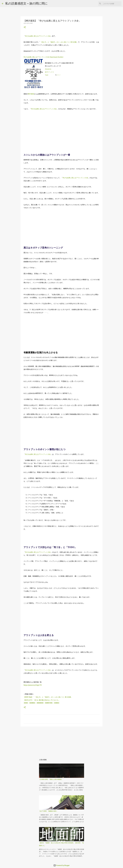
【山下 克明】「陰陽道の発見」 (48, 811)
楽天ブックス (49, 72)
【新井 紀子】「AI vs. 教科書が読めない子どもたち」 (42, 700)
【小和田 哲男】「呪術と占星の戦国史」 (51, 779)
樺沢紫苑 (31, 94)
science (57, 703)
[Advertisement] (62, 126)
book (26, 703)
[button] (25, 27)
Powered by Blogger (62, 865)
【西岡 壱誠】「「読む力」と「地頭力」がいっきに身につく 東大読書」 (48, 697)
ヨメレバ (59, 75)
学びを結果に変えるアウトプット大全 (38, 36)
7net (47, 75)
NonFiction (49, 703)
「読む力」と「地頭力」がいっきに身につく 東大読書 (58, 42)
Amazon (48, 69)
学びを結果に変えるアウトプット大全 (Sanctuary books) (43, 57)
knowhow (40, 703)
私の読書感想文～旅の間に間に (26, 3)
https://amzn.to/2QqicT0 (33, 685)
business (32, 703)
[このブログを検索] (112, 4)
